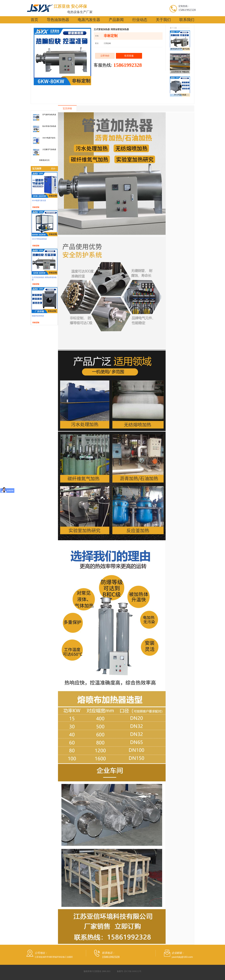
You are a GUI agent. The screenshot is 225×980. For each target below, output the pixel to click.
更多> (54, 169)
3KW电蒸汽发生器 (39, 201)
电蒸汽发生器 (89, 20)
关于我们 (163, 20)
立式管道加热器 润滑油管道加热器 (44, 279)
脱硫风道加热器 (38, 316)
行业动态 (140, 20)
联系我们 (187, 20)
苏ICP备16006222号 (133, 971)
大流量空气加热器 (49, 149)
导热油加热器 (58, 20)
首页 (34, 20)
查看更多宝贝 (44, 160)
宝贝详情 (67, 108)
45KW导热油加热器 (39, 239)
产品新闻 (116, 20)
